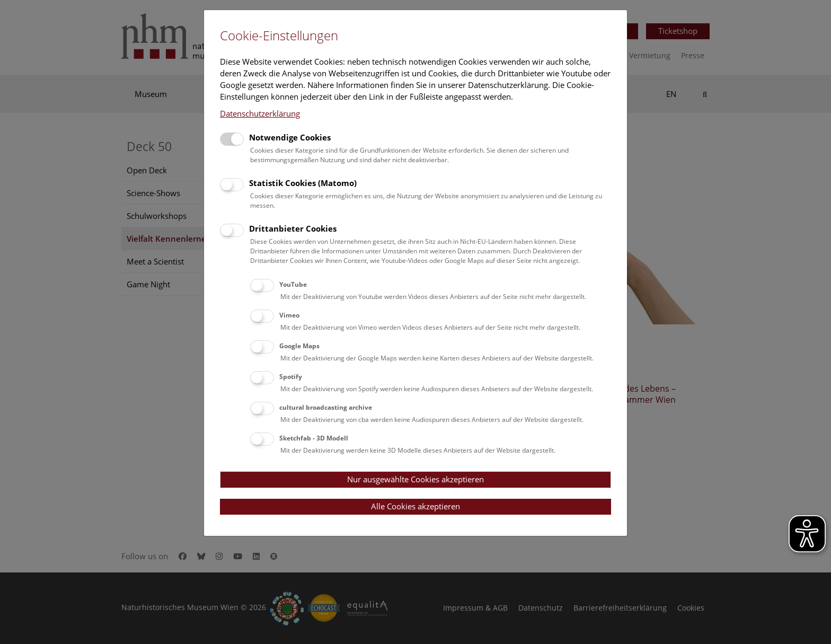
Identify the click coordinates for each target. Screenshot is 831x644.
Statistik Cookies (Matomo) (303, 183)
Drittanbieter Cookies (293, 228)
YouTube (293, 284)
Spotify (291, 377)
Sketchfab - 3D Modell (314, 438)
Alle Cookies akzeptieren (415, 506)
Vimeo (289, 315)
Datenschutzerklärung (260, 113)
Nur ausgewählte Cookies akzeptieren (415, 479)
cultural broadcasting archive (326, 407)
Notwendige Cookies (290, 137)
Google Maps (299, 346)
